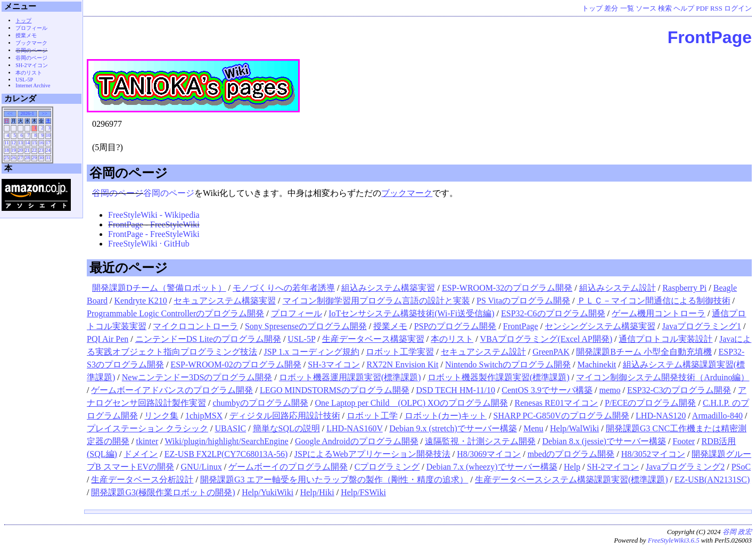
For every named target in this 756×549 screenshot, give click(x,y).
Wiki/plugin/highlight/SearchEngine (226, 441)
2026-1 (27, 113)
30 (41, 158)
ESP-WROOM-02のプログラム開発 (236, 364)
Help (572, 467)
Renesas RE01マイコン (557, 403)
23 (41, 150)
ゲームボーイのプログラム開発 (288, 467)
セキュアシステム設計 (483, 352)
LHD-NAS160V (354, 428)
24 (48, 150)
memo (610, 390)
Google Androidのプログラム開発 (357, 441)
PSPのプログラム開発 (455, 326)
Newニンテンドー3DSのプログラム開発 (197, 377)
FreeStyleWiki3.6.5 (674, 540)
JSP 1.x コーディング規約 (311, 352)
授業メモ (390, 326)
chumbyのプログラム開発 (260, 403)
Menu (533, 428)
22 (34, 150)
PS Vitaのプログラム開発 (523, 301)
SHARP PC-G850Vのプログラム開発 (561, 416)
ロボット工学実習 (400, 352)
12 (14, 143)
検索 (665, 9)
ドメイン (141, 454)
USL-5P (301, 339)
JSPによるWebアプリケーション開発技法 (372, 454)
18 (7, 150)
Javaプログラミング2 (685, 467)
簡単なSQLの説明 (286, 428)
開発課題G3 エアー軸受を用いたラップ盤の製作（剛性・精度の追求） (334, 480)
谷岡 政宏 (737, 532)
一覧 (627, 9)
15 (34, 143)
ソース (646, 9)
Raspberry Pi (684, 288)
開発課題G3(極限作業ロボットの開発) (163, 492)
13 (20, 143)
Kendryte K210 (141, 301)
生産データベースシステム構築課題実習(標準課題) (572, 480)
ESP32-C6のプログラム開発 (553, 313)
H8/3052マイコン (653, 454)
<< (10, 113)
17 (48, 143)
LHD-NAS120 (661, 416)
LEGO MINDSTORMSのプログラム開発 (335, 390)
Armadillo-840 (717, 416)
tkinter (147, 441)
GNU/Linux (201, 467)
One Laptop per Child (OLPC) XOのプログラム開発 (411, 403)
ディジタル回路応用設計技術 (285, 416)
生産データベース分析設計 (142, 480)
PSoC (741, 467)
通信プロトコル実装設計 (665, 339)
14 (27, 143)
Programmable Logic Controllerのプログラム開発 (175, 313)
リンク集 (161, 416)
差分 (611, 9)
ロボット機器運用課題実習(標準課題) (350, 377)
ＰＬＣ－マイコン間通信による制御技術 (654, 301)
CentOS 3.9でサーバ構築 (547, 390)
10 (48, 135)
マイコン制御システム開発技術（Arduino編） (663, 377)
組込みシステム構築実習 (388, 288)
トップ (592, 9)
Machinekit (597, 364)
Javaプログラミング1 (702, 326)
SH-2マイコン (613, 467)
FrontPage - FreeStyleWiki (154, 224)
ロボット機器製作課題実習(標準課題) (499, 377)
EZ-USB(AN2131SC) (712, 480)
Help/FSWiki (363, 492)
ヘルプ (684, 9)
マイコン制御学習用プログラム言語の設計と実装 (376, 301)
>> (45, 113)
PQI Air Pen (108, 339)
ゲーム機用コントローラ (659, 313)
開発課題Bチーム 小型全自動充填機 (644, 352)
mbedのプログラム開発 (571, 454)
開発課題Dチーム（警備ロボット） (159, 288)
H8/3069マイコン (489, 454)
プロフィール (297, 313)
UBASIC (230, 428)
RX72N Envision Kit (402, 364)
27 (20, 158)
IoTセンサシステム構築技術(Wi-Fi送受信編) (411, 313)
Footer (684, 441)
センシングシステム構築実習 (600, 326)
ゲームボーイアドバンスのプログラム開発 (172, 390)
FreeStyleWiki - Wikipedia (154, 215)
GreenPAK (551, 352)
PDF (702, 9)
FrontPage (710, 37)
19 (14, 150)
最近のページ (129, 268)
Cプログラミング (387, 467)
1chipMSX (204, 416)
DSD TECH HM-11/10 (455, 390)
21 (27, 150)
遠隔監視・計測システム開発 (480, 441)
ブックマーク (407, 193)
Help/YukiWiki (268, 492)
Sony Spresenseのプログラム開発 (306, 326)
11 (7, 143)
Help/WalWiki (574, 428)
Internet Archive (33, 85)
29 (34, 158)
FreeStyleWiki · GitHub (149, 244)
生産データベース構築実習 (373, 339)
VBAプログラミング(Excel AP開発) (546, 339)
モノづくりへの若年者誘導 (284, 288)
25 (7, 158)
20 (20, 150)
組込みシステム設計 (618, 288)
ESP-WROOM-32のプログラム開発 (507, 288)
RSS (716, 9)
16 (41, 143)
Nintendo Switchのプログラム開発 (508, 364)
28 (27, 158)
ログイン (738, 9)
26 (14, 158)
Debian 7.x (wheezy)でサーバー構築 (492, 467)
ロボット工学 (372, 416)
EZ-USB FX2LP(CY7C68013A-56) (226, 454)
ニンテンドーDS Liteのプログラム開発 (208, 339)
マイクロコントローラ (195, 326)
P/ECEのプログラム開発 (651, 403)
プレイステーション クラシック (147, 428)
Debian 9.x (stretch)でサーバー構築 (453, 428)
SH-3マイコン (334, 364)
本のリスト (452, 339)
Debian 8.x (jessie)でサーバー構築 (604, 441)
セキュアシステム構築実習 (225, 301)
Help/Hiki (317, 492)
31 (48, 158)
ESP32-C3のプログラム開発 (679, 390)
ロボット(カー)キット (446, 416)
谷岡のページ (129, 173)
